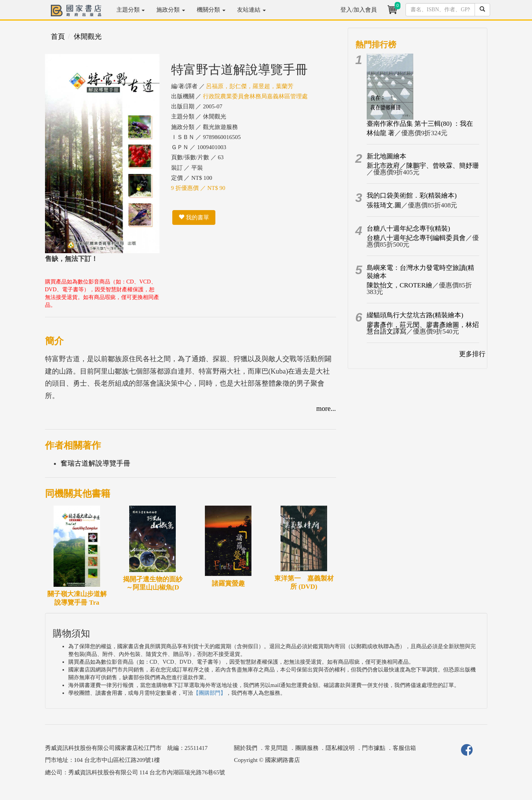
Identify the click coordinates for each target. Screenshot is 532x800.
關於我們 (246, 748)
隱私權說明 (340, 748)
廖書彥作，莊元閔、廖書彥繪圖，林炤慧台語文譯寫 (423, 328)
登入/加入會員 (359, 10)
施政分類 (171, 10)
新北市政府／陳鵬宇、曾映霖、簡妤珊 (423, 166)
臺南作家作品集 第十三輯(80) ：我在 (420, 124)
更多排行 (472, 354)
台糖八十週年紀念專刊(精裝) (408, 229)
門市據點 (374, 748)
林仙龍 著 (381, 133)
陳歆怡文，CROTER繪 (399, 285)
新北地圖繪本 (386, 156)
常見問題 (276, 748)
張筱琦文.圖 (384, 205)
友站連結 (251, 10)
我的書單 (194, 217)
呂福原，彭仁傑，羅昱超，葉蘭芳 (250, 86)
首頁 (58, 37)
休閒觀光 (88, 37)
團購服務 (307, 748)
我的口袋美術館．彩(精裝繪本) (412, 196)
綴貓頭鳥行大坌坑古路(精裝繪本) (415, 315)
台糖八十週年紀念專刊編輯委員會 (416, 238)
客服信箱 (404, 748)
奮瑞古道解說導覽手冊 (95, 463)
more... (326, 409)
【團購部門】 (210, 693)
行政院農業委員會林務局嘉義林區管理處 (255, 96)
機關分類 (211, 10)
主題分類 (131, 10)
